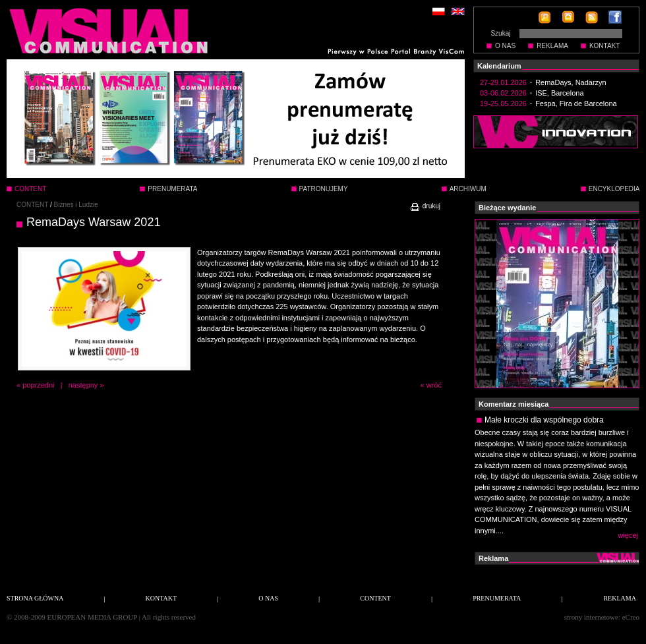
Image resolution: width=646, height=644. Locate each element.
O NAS (505, 46)
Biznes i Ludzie (76, 205)
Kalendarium (499, 66)
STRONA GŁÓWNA (35, 598)
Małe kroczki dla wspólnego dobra (544, 420)
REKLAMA (552, 46)
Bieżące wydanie (507, 208)
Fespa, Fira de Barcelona (576, 103)
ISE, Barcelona (559, 93)
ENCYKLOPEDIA (614, 189)
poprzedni (38, 385)
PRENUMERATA (172, 189)
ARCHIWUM (468, 189)
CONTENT (32, 205)
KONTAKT (604, 46)
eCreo (631, 617)
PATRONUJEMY (324, 189)
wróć (434, 385)
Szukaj (500, 33)
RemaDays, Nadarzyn (571, 82)
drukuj (425, 206)
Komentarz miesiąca (514, 404)
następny (83, 385)
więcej (628, 535)
